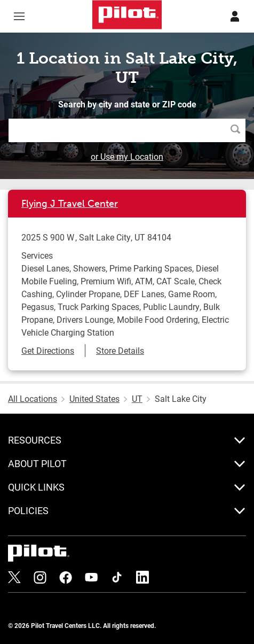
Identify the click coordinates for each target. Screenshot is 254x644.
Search (238, 130)
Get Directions (48, 350)
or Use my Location (127, 156)
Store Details (120, 350)
